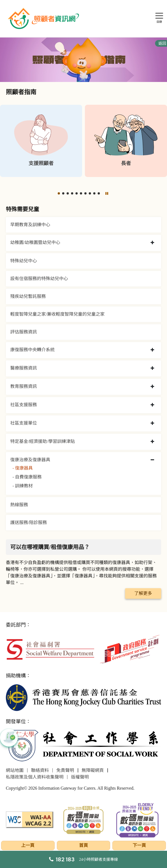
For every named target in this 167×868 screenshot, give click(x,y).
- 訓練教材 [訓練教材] (23, 486)
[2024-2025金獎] (84, 819)
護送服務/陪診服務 (29, 522)
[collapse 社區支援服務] (152, 405)
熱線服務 (19, 505)
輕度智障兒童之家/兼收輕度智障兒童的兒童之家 (57, 314)
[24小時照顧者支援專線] (83, 859)
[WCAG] (30, 819)
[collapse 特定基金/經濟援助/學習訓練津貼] (152, 442)
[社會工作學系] (83, 746)
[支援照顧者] (41, 141)
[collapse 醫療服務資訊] (152, 368)
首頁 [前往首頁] (83, 845)
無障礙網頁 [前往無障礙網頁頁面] (93, 770)
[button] (59, 193)
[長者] (126, 141)
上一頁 (28, 845)
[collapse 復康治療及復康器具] (152, 460)
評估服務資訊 (24, 332)
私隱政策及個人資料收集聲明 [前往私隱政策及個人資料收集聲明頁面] (35, 777)
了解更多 (143, 593)
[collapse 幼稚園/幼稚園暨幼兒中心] (152, 243)
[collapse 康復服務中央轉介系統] (152, 350)
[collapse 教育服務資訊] (152, 387)
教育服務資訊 (24, 386)
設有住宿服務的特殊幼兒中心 (39, 279)
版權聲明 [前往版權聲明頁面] (80, 777)
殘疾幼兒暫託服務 (28, 296)
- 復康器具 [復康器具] (23, 468)
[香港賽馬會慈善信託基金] (83, 697)
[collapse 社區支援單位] (152, 423)
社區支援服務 (24, 405)
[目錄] (159, 16)
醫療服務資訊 (24, 368)
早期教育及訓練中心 (30, 225)
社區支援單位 (24, 423)
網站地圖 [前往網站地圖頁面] (15, 770)
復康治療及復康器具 (30, 460)
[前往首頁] (44, 19)
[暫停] (107, 193)
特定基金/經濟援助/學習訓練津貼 (43, 441)
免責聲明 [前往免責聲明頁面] (65, 770)
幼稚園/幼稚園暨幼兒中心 (35, 242)
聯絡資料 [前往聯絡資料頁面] (40, 770)
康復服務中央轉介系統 (32, 350)
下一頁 (139, 845)
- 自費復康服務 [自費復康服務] (27, 477)
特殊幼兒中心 (24, 261)
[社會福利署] (50, 649)
